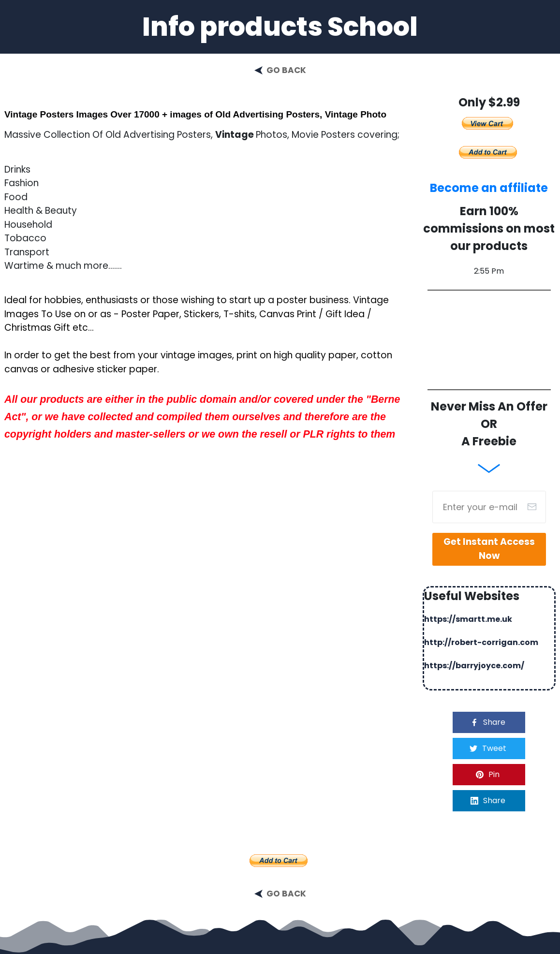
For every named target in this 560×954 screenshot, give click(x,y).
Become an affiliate (489, 188)
